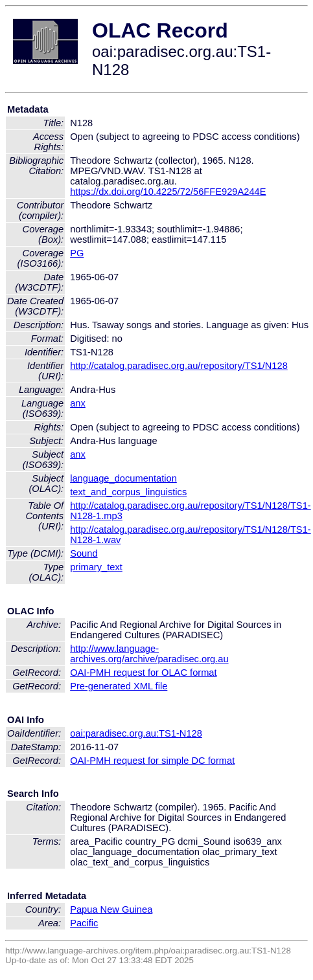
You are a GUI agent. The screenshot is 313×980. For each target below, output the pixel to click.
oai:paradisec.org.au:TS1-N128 (136, 733)
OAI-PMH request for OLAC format (143, 673)
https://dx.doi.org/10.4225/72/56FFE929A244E (168, 192)
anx (78, 403)
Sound (84, 553)
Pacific (84, 923)
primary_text (96, 567)
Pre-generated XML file (119, 686)
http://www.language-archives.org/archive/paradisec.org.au (149, 654)
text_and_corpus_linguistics (128, 492)
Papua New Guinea (111, 909)
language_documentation (123, 478)
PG (77, 253)
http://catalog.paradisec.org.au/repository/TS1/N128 (179, 366)
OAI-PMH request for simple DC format (152, 761)
